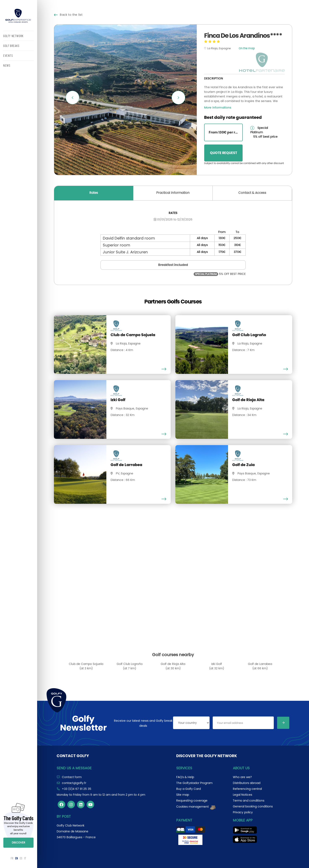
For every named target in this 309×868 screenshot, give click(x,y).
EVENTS (8, 55)
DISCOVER (18, 843)
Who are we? (242, 777)
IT (25, 858)
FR (12, 858)
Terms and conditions (249, 801)
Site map (183, 795)
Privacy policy (243, 812)
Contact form (72, 777)
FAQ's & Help (185, 777)
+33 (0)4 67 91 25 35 (77, 789)
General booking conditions (253, 806)
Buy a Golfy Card (188, 789)
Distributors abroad (247, 783)
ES (21, 858)
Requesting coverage (192, 801)
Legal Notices (243, 795)
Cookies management (196, 807)
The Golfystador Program (194, 783)
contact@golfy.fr (74, 783)
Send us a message (74, 768)
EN (16, 858)
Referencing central (247, 789)
